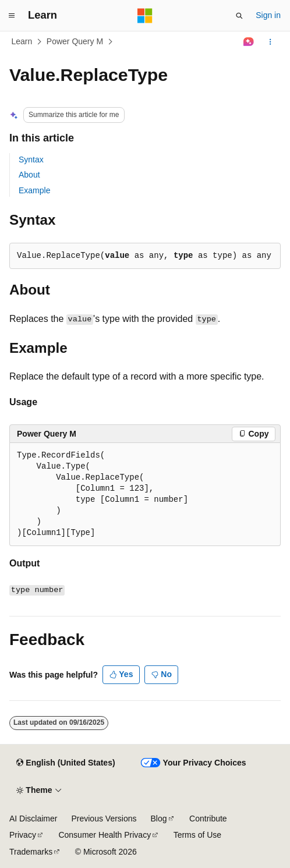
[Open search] (239, 16)
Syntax (31, 160)
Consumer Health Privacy (105, 835)
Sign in (268, 15)
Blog (159, 819)
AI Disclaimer (33, 819)
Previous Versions (104, 819)
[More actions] (270, 42)
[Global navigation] (12, 16)
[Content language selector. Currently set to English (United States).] (66, 763)
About (29, 175)
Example (34, 190)
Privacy (23, 835)
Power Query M (75, 41)
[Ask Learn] (249, 42)
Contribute (208, 819)
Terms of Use (197, 835)
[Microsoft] (145, 16)
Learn (22, 41)
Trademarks (31, 852)
